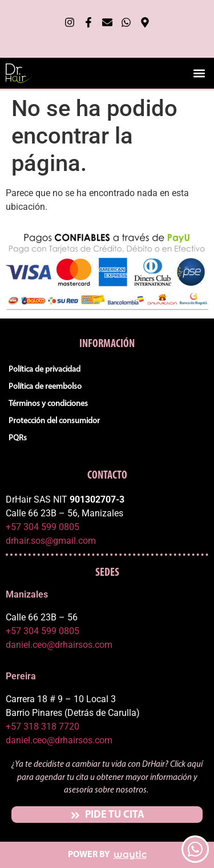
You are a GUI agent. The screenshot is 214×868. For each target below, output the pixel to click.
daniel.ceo (26, 740)
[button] (199, 73)
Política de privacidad (45, 370)
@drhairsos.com (80, 740)
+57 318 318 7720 (43, 726)
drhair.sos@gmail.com (51, 541)
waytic (130, 855)
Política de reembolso (45, 387)
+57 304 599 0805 (43, 527)
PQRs (18, 438)
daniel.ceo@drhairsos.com (59, 645)
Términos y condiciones (48, 404)
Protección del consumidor (54, 421)
